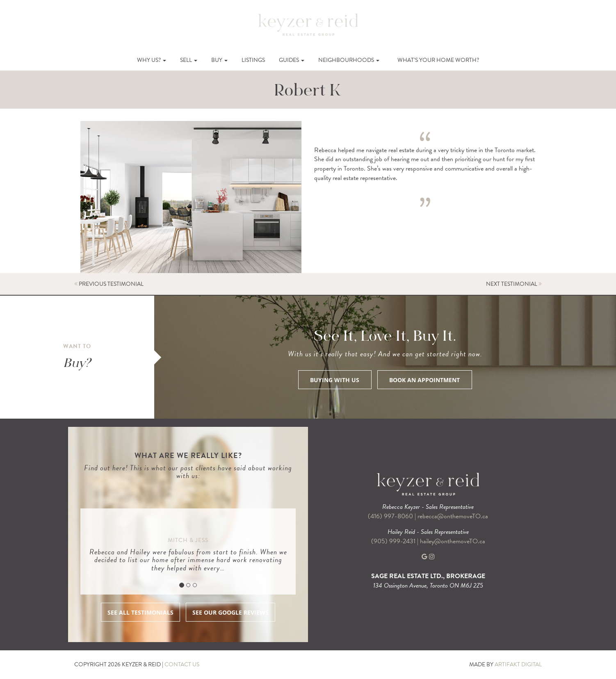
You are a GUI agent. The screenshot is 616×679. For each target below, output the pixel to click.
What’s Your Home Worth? (438, 60)
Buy (219, 60)
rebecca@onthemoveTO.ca (453, 516)
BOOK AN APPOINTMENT (424, 380)
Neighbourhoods (349, 60)
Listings (253, 60)
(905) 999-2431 (394, 541)
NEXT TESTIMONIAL (514, 284)
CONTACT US (182, 664)
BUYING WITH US (335, 380)
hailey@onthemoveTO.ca (453, 541)
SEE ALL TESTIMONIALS (140, 612)
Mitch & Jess (188, 540)
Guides (292, 60)
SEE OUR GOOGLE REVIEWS (230, 612)
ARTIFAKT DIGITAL (518, 664)
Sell (189, 60)
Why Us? (152, 60)
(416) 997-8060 (390, 516)
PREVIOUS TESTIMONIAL (109, 284)
